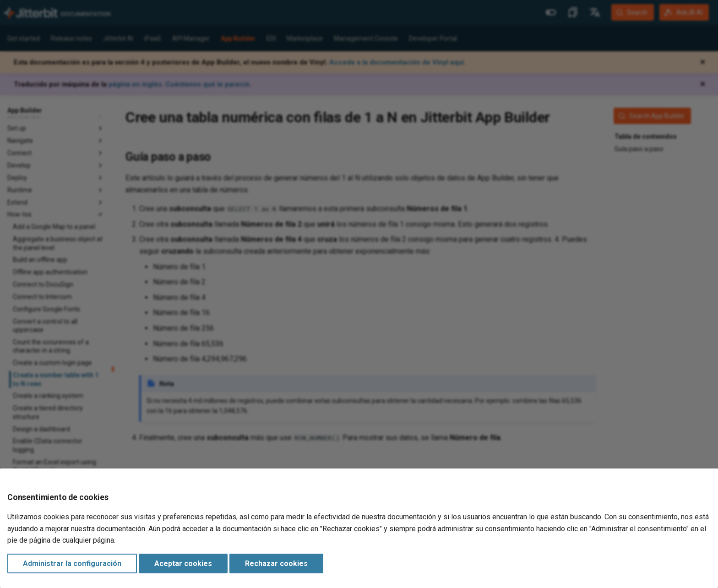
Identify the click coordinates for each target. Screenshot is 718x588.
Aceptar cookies (183, 563)
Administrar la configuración (72, 563)
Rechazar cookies (276, 563)
